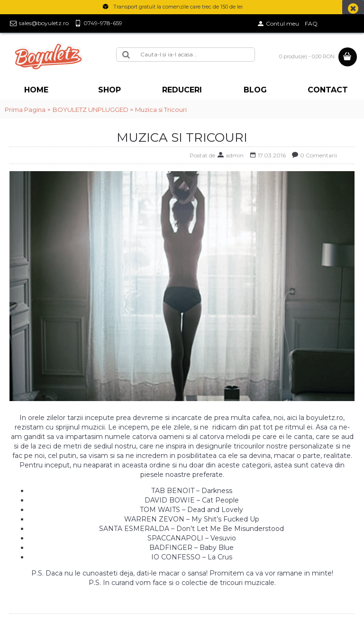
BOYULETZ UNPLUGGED (91, 110)
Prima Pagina (25, 110)
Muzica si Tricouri (161, 110)
